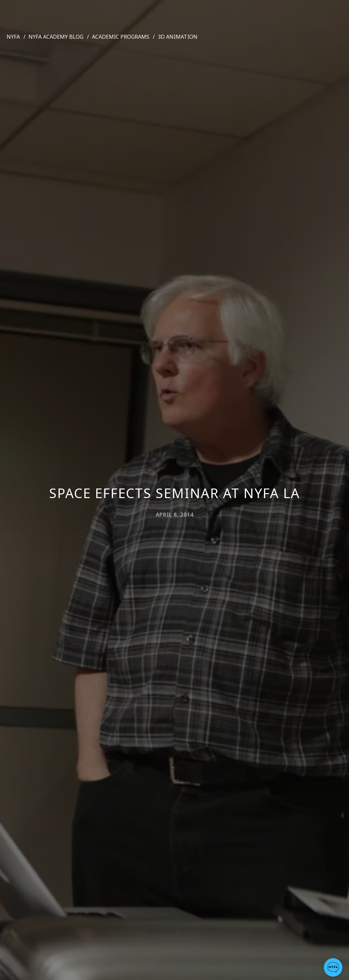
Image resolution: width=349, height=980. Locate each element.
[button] (333, 967)
